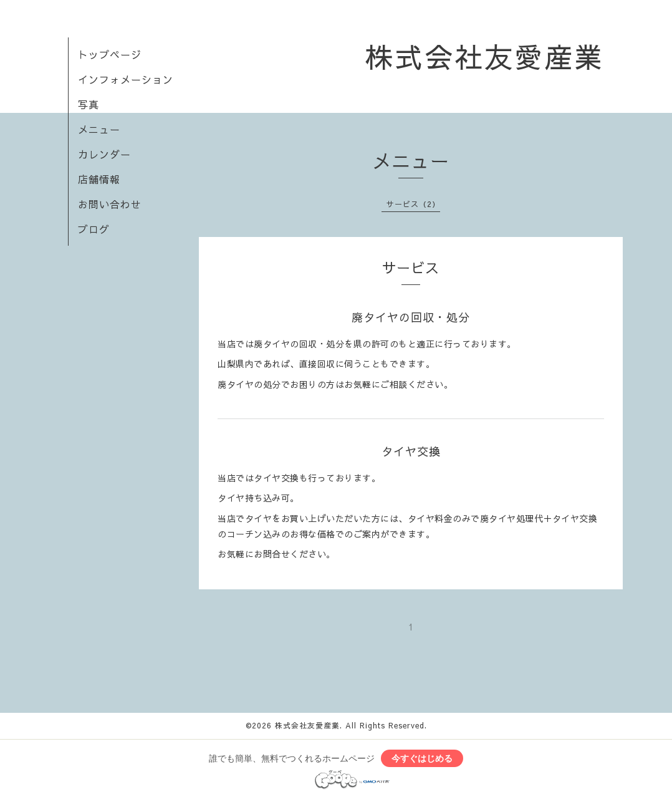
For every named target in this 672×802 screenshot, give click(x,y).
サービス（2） (413, 204)
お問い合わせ (110, 204)
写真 (89, 104)
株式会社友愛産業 (484, 56)
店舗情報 (99, 179)
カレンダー (104, 154)
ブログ (94, 229)
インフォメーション (126, 79)
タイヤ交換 (411, 451)
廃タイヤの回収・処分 (411, 317)
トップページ (110, 54)
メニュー (99, 129)
